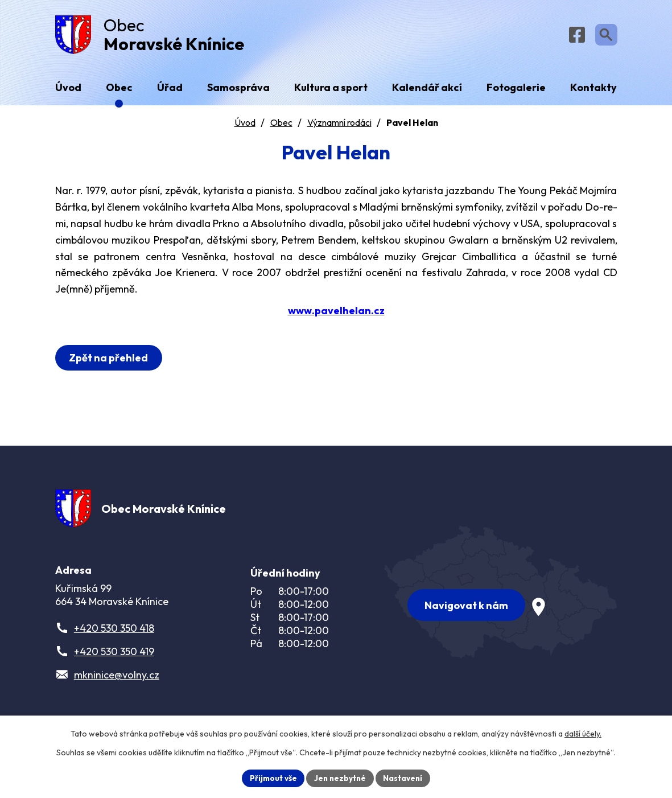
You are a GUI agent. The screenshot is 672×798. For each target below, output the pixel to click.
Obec (281, 126)
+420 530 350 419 (114, 658)
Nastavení (405, 778)
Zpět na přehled (110, 361)
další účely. (583, 733)
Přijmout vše (272, 778)
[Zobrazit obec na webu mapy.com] (501, 596)
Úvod (245, 126)
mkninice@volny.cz (117, 682)
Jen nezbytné (340, 778)
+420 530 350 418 (114, 635)
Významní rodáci (339, 126)
